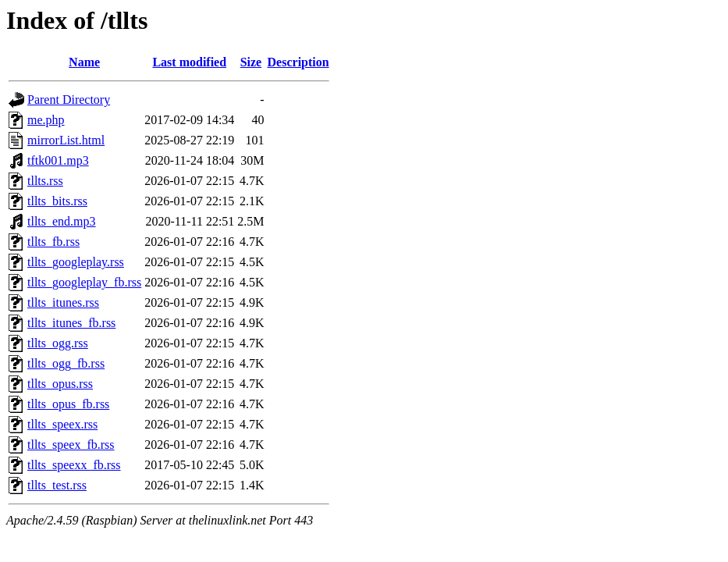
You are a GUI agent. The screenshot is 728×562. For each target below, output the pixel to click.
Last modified (189, 62)
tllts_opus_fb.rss (68, 404)
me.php (46, 120)
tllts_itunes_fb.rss (71, 323)
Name (84, 62)
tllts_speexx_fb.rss (74, 465)
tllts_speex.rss (62, 424)
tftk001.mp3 (58, 160)
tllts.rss (45, 181)
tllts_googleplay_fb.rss (84, 282)
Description (298, 62)
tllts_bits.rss (57, 201)
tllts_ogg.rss (58, 343)
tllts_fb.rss (53, 242)
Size (251, 62)
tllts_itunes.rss (63, 302)
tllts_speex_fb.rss (71, 445)
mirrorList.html (66, 140)
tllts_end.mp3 (62, 221)
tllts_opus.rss (60, 384)
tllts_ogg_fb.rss (66, 363)
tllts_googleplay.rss (76, 262)
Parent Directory (69, 100)
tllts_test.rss (57, 485)
